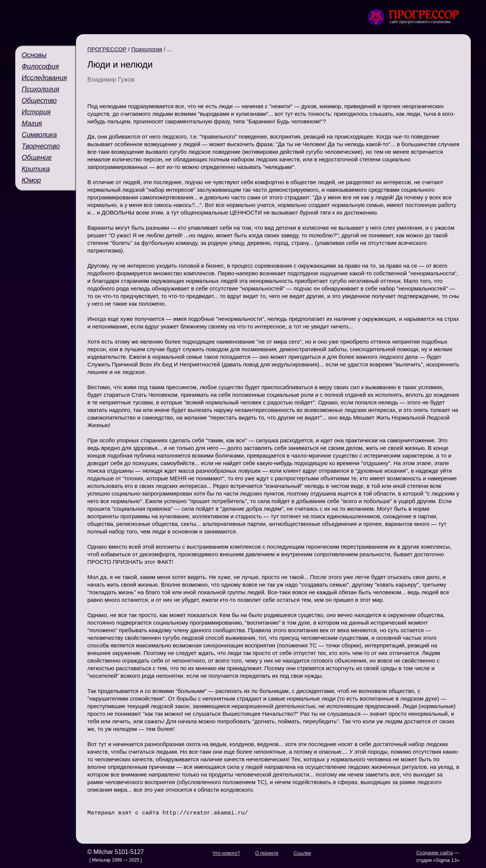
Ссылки (302, 853)
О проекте (267, 853)
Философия (40, 66)
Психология (40, 89)
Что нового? (226, 853)
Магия (32, 123)
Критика (36, 169)
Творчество (41, 146)
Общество (39, 101)
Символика (39, 135)
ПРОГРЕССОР (107, 49)
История (36, 112)
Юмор (31, 180)
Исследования (44, 78)
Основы (34, 55)
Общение (37, 158)
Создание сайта (434, 852)
